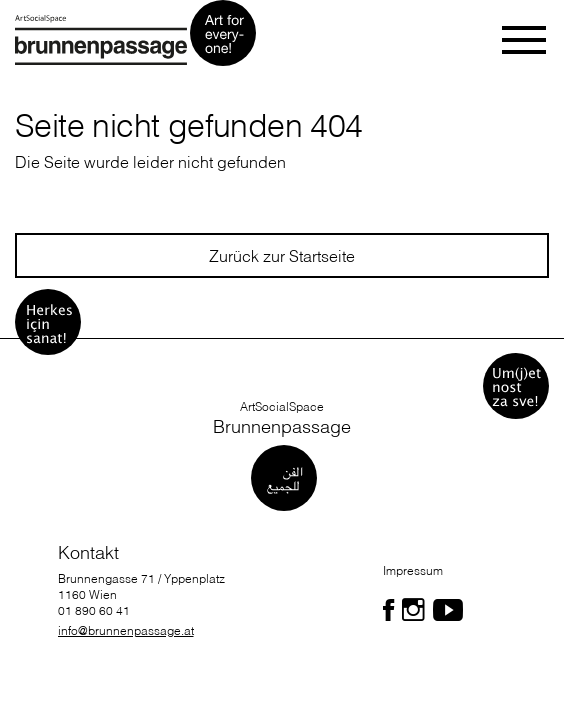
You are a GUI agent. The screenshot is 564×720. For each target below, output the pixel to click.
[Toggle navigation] (525, 40)
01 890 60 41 (94, 610)
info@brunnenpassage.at (126, 630)
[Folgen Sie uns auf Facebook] (388, 610)
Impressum (413, 570)
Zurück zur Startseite (282, 256)
